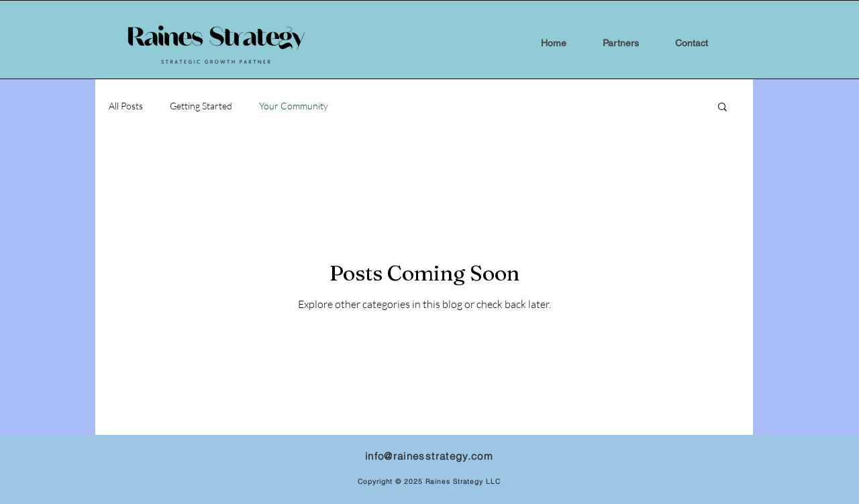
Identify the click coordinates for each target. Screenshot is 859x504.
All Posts (126, 106)
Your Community (294, 106)
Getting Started (201, 106)
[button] (722, 108)
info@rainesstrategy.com (429, 456)
